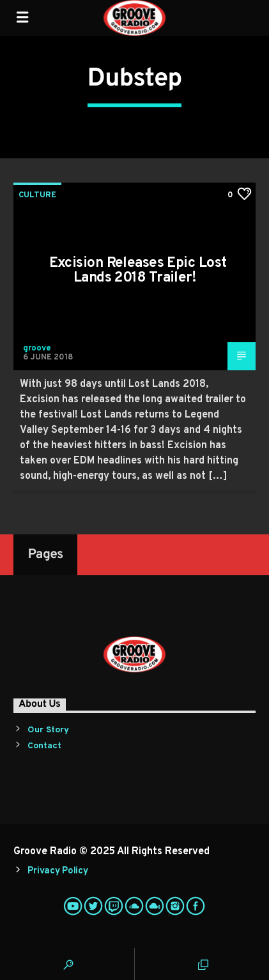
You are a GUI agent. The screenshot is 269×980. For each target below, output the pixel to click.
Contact (44, 746)
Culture (37, 195)
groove (37, 349)
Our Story (48, 730)
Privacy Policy (58, 871)
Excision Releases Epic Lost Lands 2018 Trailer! (138, 271)
